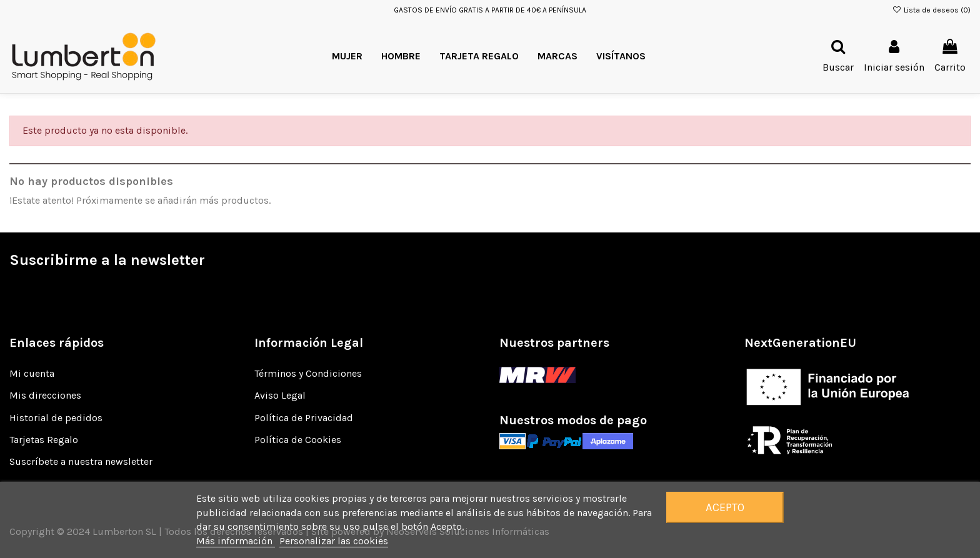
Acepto (725, 507)
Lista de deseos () (932, 10)
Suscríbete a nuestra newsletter (81, 461)
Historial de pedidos (56, 418)
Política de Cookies (298, 440)
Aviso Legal (280, 395)
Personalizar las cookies (334, 541)
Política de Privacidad (304, 418)
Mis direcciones (45, 395)
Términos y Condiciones (308, 373)
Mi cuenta (32, 373)
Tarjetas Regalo (44, 440)
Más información (236, 541)
